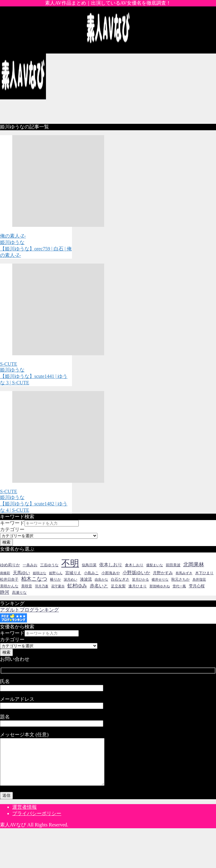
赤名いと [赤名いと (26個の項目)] (99, 586)
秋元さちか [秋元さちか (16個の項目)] (180, 579)
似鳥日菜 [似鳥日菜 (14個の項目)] (89, 565)
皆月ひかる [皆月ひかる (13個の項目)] (140, 579)
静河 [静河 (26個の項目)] (5, 592)
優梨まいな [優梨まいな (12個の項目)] (155, 565)
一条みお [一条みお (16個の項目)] (30, 565)
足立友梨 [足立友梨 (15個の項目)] (118, 586)
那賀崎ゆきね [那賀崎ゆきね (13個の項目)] (160, 586)
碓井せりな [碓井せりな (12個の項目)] (160, 580)
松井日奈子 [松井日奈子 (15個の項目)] (9, 579)
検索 (6, 542)
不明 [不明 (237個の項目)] (70, 563)
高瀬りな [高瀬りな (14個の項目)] (19, 593)
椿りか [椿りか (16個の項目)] (55, 579)
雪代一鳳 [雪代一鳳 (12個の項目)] (179, 586)
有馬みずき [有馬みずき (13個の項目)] (184, 573)
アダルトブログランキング (29, 610)
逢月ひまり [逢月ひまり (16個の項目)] (138, 586)
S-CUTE (9, 364)
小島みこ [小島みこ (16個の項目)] (91, 573)
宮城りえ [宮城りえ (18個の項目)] (73, 573)
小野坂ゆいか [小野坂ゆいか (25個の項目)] (136, 573)
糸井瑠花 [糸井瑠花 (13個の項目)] (199, 579)
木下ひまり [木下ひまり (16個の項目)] (204, 573)
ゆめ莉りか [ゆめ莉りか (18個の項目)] (10, 565)
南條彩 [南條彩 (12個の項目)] (5, 573)
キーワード (12, 523)
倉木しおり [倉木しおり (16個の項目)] (134, 565)
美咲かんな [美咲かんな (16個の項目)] (9, 586)
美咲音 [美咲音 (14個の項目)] (27, 586)
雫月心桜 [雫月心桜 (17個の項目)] (197, 586)
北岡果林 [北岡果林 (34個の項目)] (194, 565)
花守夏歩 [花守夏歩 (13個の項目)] (58, 586)
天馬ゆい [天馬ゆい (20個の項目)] (21, 573)
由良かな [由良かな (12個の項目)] (101, 580)
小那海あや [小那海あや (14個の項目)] (111, 573)
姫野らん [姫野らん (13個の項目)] (56, 573)
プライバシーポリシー (37, 823)
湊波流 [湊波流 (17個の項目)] (86, 579)
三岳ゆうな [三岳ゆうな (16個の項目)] (49, 565)
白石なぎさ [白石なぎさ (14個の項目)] (120, 580)
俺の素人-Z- (13, 236)
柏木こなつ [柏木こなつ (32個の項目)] (34, 579)
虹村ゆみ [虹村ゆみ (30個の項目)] (77, 586)
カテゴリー (12, 529)
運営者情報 (25, 816)
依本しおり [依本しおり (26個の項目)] (111, 565)
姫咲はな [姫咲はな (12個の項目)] (40, 573)
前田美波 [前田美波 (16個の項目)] (173, 565)
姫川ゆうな (12, 242)
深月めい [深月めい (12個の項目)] (70, 580)
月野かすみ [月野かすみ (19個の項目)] (163, 573)
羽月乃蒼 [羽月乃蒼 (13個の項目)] (42, 586)
